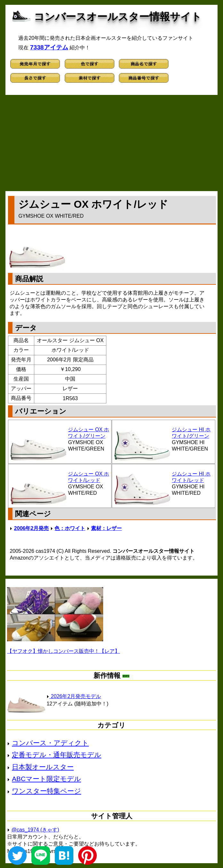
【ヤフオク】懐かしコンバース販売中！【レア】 (63, 651)
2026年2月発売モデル (74, 696)
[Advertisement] (112, 143)
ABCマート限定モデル (46, 779)
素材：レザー (106, 528)
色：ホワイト (70, 528)
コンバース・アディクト (50, 743)
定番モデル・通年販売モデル (57, 755)
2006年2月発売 (32, 528)
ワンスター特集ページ (46, 791)
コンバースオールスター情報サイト (118, 17)
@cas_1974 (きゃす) (35, 830)
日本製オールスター (43, 767)
